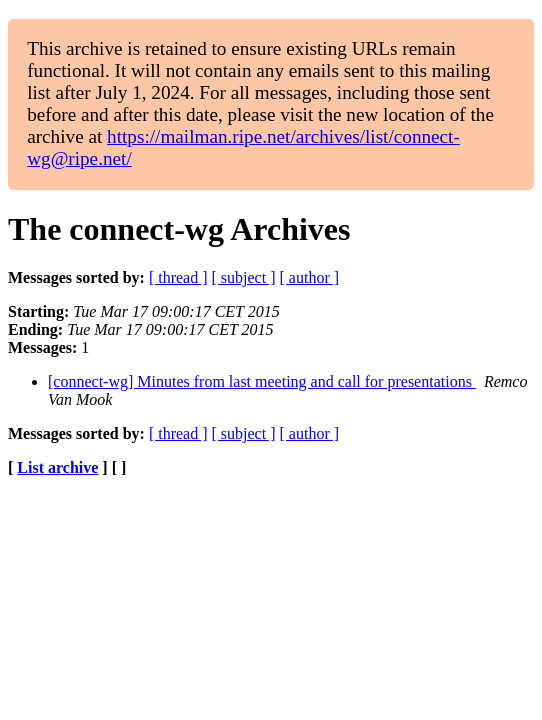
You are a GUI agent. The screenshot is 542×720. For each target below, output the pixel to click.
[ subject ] (244, 277)
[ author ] (310, 277)
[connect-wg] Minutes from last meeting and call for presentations (262, 381)
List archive (57, 467)
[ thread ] (178, 277)
